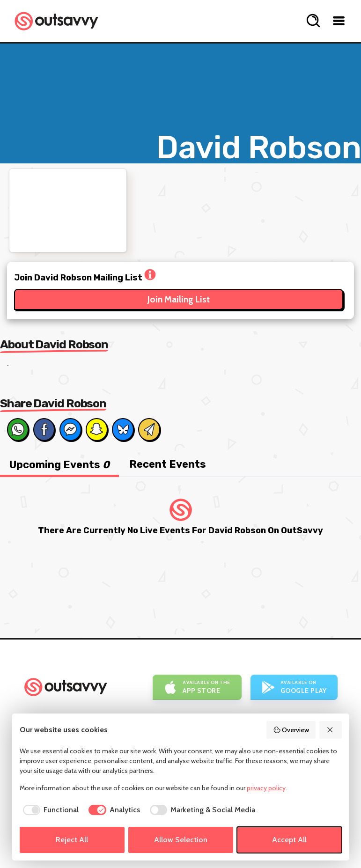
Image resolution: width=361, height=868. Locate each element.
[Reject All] (331, 730)
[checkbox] (49, 810)
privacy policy (266, 788)
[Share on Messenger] (70, 429)
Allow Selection (181, 840)
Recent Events (168, 464)
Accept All (289, 840)
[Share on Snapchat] (96, 429)
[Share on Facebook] (44, 429)
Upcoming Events (59, 465)
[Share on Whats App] (18, 429)
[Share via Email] (149, 429)
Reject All (72, 840)
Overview (291, 730)
